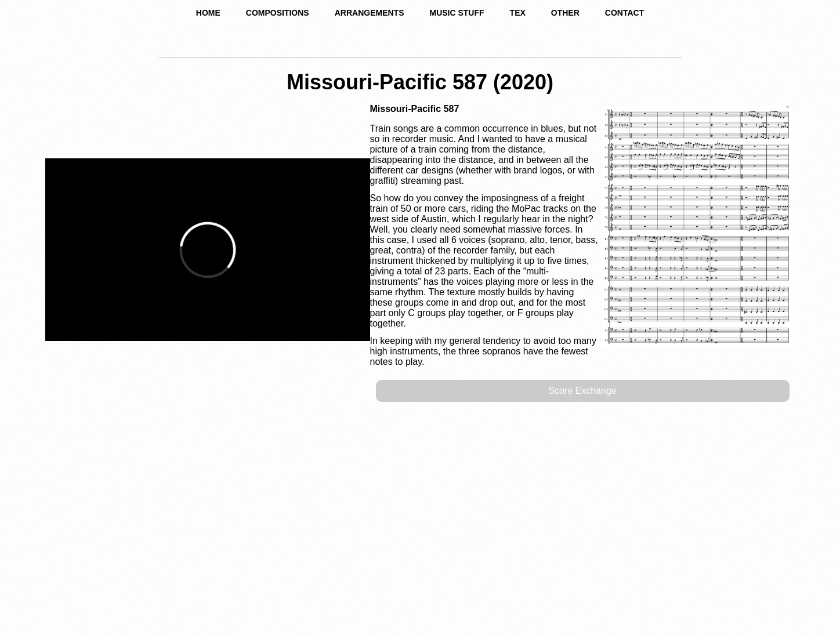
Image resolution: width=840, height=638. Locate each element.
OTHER (565, 13)
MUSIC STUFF (457, 13)
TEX (518, 13)
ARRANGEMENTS (370, 13)
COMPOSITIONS (278, 13)
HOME (208, 13)
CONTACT (624, 13)
